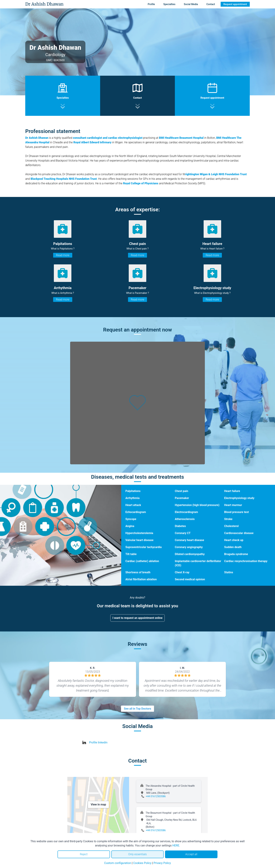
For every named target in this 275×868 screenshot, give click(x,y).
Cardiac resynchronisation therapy (246, 561)
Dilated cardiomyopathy (190, 554)
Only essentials (137, 854)
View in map (98, 804)
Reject (84, 854)
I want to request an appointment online (138, 618)
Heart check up (234, 540)
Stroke (228, 519)
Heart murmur (233, 505)
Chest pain (182, 491)
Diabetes (180, 526)
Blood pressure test (236, 512)
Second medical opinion (190, 579)
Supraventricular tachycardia (144, 547)
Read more (63, 255)
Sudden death (233, 547)
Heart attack (133, 505)
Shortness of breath (138, 572)
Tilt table (131, 554)
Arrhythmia (133, 498)
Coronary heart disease (190, 540)
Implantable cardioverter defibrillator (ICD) (198, 563)
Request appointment (235, 4)
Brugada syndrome (236, 554)
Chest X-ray (182, 572)
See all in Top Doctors (137, 709)
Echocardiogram (136, 512)
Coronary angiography (189, 547)
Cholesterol (231, 526)
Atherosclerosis (185, 519)
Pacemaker (182, 498)
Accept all (191, 854)
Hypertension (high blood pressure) (197, 505)
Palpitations (133, 491)
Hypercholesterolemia (139, 533)
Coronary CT (183, 533)
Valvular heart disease (139, 540)
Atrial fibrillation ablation (141, 579)
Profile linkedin (98, 742)
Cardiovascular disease (239, 533)
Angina (130, 526)
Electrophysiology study (239, 498)
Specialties (169, 4)
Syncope (131, 519)
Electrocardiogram (186, 512)
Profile (151, 4)
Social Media (191, 4)
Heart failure (232, 491)
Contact (211, 4)
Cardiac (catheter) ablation (142, 561)
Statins (229, 572)
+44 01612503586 (156, 796)
